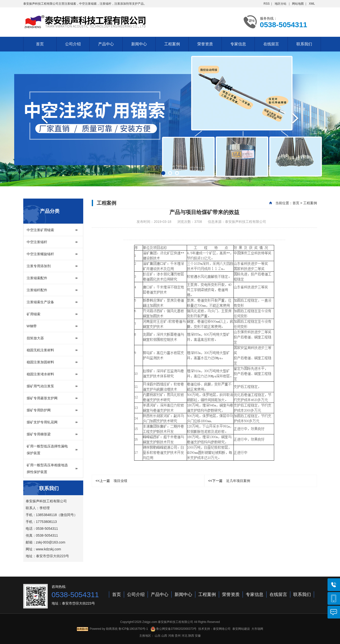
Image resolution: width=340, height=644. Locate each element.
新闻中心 (139, 44)
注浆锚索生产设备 (40, 302)
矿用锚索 (34, 314)
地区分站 (281, 4)
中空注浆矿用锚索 (40, 230)
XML (312, 4)
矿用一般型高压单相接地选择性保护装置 (47, 468)
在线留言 (271, 44)
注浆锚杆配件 (37, 290)
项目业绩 (111, 481)
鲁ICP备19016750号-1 (133, 629)
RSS (267, 4)
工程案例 (172, 44)
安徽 (198, 636)
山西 (164, 636)
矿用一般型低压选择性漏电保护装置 (47, 450)
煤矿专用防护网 (39, 410)
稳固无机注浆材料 (40, 350)
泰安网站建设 (241, 629)
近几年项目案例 (229, 481)
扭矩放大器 (35, 338)
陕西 (191, 636)
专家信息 (238, 44)
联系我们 (304, 44)
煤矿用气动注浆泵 (40, 386)
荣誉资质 (205, 44)
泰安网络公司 (222, 629)
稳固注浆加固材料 (40, 362)
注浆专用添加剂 (39, 266)
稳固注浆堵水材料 (40, 374)
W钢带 (32, 326)
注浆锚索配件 (37, 278)
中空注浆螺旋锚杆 (40, 254)
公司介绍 (73, 44)
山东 (158, 636)
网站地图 (298, 4)
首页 (40, 44)
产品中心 (106, 44)
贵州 (178, 636)
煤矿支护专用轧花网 (42, 422)
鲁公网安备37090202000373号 (174, 629)
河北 (185, 636)
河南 (171, 636)
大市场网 (257, 629)
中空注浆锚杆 (37, 242)
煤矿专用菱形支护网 (42, 398)
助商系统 (112, 629)
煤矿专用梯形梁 (39, 434)
